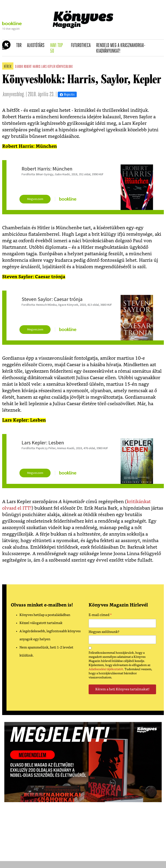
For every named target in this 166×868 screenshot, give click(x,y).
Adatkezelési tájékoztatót (106, 669)
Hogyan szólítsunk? (104, 632)
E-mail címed (100, 616)
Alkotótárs (37, 46)
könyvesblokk (64, 67)
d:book (19, 67)
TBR (20, 46)
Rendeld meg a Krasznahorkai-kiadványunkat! (121, 48)
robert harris (32, 67)
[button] (4, 48)
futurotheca (82, 46)
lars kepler (48, 67)
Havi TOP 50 (59, 48)
